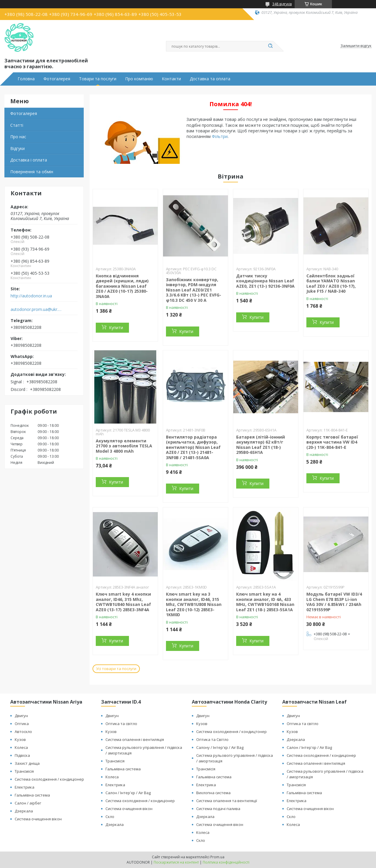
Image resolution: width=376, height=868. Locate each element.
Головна (26, 79)
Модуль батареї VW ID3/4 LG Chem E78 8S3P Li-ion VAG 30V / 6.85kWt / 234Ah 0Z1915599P (334, 602)
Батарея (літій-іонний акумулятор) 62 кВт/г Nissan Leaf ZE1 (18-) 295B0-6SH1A (261, 445)
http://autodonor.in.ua (31, 296)
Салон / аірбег (28, 803)
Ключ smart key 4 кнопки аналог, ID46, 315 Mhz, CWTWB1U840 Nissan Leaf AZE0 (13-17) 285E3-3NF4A (123, 602)
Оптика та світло (121, 724)
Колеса (21, 747)
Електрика (25, 787)
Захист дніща (27, 763)
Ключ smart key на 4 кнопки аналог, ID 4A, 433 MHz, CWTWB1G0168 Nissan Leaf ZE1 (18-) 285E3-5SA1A (265, 602)
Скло (110, 817)
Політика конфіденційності (226, 862)
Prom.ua (217, 857)
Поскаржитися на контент (176, 862)
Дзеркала (24, 811)
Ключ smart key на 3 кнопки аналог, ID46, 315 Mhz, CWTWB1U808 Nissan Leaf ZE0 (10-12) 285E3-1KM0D (194, 604)
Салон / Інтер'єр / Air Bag (128, 793)
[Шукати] (270, 46)
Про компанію (139, 79)
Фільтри (220, 136)
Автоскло (23, 732)
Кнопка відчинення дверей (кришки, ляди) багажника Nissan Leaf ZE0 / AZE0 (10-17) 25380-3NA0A (122, 286)
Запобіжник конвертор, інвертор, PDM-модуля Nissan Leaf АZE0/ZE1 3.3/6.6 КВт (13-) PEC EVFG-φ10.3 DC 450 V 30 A (194, 290)
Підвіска (22, 755)
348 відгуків (282, 4)
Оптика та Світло (212, 739)
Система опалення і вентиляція (135, 739)
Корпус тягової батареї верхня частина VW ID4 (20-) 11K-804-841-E (332, 442)
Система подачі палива (218, 809)
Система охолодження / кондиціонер (49, 779)
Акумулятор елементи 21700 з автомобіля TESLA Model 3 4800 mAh (124, 446)
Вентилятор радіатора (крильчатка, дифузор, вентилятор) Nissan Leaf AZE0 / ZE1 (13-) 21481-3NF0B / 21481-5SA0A (193, 447)
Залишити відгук (356, 46)
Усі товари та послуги (116, 669)
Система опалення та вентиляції (227, 801)
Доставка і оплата (29, 160)
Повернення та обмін (32, 172)
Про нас (18, 137)
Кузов (20, 739)
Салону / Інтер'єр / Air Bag (220, 747)
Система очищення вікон (38, 819)
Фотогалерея (57, 79)
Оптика (22, 724)
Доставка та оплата (210, 79)
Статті (17, 125)
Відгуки (17, 148)
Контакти (171, 79)
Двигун (21, 716)
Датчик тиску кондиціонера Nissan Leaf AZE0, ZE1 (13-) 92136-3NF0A (265, 281)
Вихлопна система (213, 793)
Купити (116, 328)
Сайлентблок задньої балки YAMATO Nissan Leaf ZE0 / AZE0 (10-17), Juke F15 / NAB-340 (331, 284)
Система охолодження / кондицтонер (231, 732)
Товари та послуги (98, 79)
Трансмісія (24, 771)
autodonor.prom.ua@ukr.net (36, 309)
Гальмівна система (32, 795)
